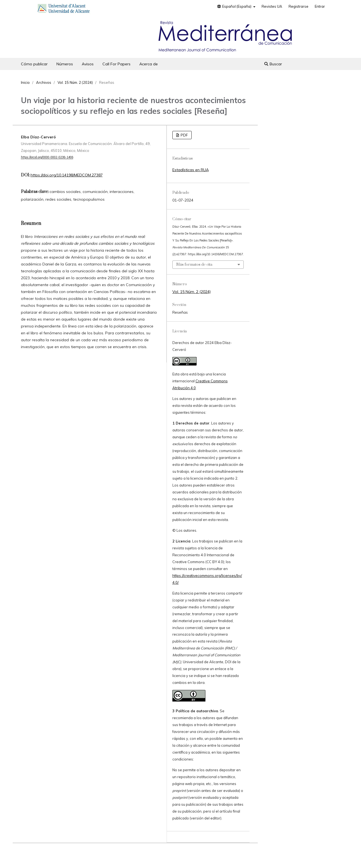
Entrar (320, 6)
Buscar (273, 64)
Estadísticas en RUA (191, 170)
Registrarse (298, 6)
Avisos (88, 64)
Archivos (44, 82)
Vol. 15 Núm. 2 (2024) (75, 82)
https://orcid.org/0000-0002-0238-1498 (47, 157)
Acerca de (149, 64)
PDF (184, 135)
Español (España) (234, 6)
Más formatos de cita (194, 265)
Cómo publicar (34, 64)
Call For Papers (116, 64)
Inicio (25, 82)
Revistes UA (272, 6)
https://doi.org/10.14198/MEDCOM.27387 (67, 175)
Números (65, 64)
